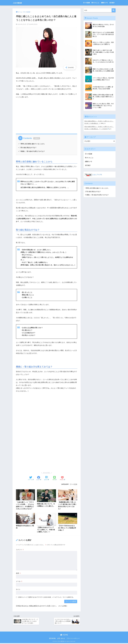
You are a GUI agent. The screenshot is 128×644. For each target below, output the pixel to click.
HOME (64, 636)
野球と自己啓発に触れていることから (32, 144)
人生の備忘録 (19, 3)
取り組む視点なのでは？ (28, 148)
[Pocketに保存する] (62, 478)
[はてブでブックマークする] (47, 478)
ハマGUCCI (105, 129)
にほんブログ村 (93, 175)
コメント (20, 550)
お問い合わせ (61, 639)
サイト (18, 590)
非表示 (37, 138)
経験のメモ (104, 3)
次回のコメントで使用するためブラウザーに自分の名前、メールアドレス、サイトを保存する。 (46, 597)
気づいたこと (95, 3)
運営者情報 (52, 639)
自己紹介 (112, 3)
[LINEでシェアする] (54, 478)
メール (19, 582)
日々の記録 (86, 3)
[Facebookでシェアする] (39, 478)
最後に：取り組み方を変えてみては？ (32, 151)
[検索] (114, 10)
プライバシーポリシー (73, 639)
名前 (18, 574)
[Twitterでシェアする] (31, 478)
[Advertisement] (47, 118)
